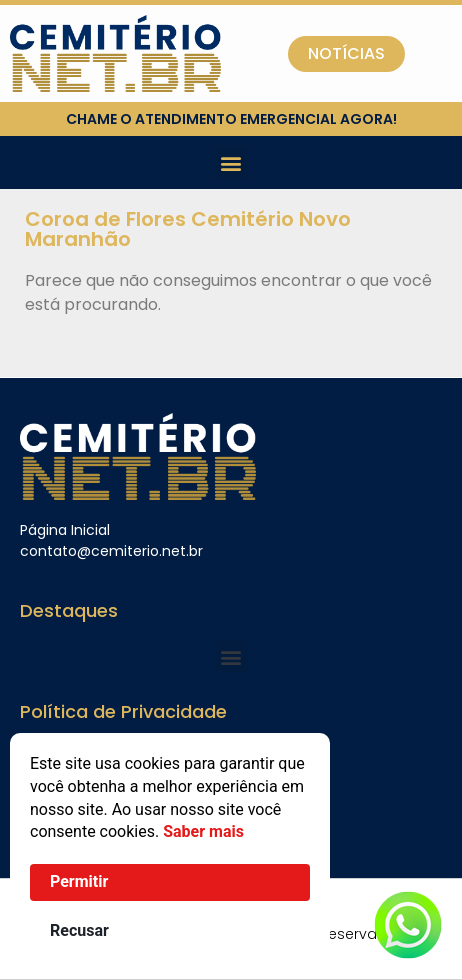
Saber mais (203, 831)
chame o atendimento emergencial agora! (231, 119)
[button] (231, 162)
